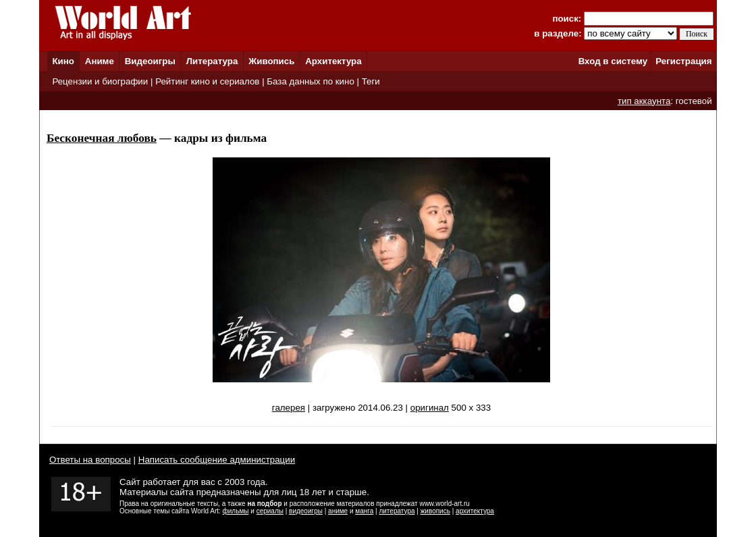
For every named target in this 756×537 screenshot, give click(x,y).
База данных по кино (310, 81)
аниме (338, 511)
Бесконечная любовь (102, 138)
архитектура (475, 511)
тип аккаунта (644, 101)
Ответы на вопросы (90, 460)
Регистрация (683, 61)
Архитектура (333, 61)
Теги (371, 81)
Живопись (271, 61)
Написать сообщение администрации (217, 460)
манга (364, 511)
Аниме (100, 61)
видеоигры (306, 511)
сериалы (270, 511)
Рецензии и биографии (100, 81)
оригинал (430, 408)
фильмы (236, 511)
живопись (435, 511)
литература (397, 511)
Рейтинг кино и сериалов (207, 81)
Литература (212, 61)
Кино (63, 61)
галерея (289, 408)
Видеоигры (150, 61)
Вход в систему (613, 61)
